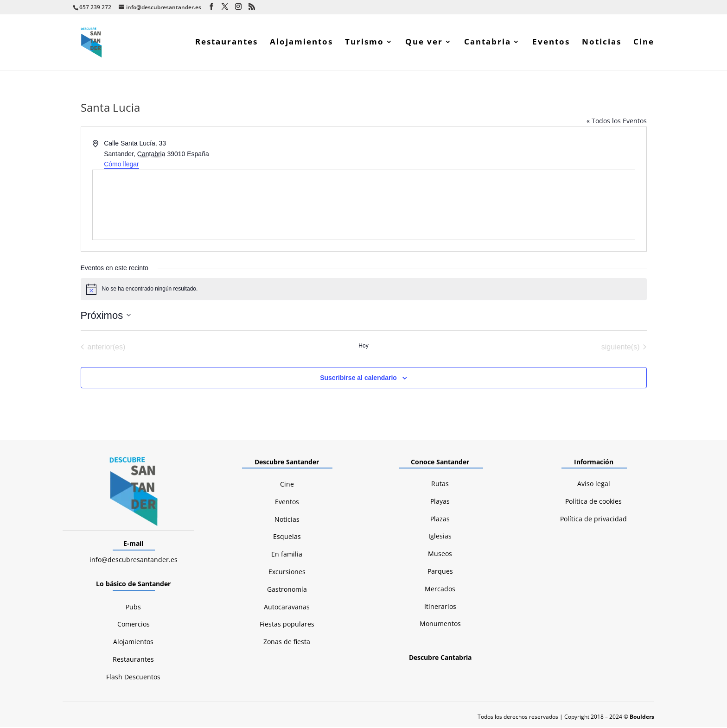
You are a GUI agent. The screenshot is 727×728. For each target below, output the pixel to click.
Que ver (424, 44)
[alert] (364, 290)
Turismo (364, 44)
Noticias (602, 44)
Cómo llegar (121, 165)
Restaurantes (226, 44)
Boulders (642, 718)
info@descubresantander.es (134, 560)
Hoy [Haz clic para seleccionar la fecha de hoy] (363, 347)
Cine (644, 44)
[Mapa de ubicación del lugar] (364, 206)
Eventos (551, 44)
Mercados (440, 590)
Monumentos (440, 624)
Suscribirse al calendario (358, 379)
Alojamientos (301, 44)
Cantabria (488, 44)
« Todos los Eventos (617, 122)
